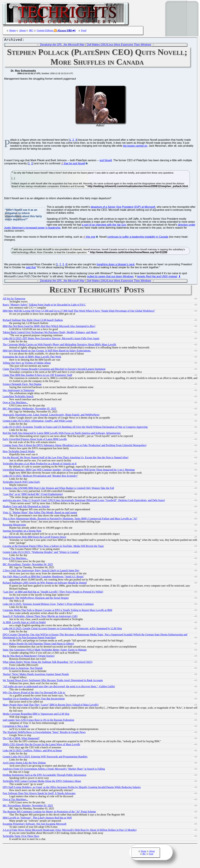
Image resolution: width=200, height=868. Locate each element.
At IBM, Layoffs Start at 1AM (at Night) (24, 623)
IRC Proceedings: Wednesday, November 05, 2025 (29, 409)
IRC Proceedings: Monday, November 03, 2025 (28, 806)
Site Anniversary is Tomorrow (19, 391)
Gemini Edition (45, 30)
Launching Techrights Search (18, 397)
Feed (84, 30)
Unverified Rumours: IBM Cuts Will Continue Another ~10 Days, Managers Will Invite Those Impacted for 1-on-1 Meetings (69, 471)
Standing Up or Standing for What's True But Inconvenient (34, 699)
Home (13, 30)
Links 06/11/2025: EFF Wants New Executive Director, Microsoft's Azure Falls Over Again (51, 339)
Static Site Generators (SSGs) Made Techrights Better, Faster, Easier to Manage (45, 651)
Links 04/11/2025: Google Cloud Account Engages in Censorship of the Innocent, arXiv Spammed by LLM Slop (62, 629)
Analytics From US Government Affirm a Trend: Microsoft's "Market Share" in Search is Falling (54, 770)
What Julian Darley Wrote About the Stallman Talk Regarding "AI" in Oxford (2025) (48, 663)
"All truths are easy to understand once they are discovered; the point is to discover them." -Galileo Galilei (59, 687)
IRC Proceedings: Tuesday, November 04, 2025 (28, 565)
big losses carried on (135, 147)
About (22, 30)
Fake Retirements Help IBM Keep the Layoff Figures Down (34, 538)
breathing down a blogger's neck (116, 265)
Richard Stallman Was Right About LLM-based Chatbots (33, 321)
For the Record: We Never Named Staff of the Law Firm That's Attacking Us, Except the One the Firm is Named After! (66, 458)
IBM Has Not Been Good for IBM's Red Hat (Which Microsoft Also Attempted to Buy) (49, 327)
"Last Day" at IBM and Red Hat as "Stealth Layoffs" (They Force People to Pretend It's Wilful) (53, 593)
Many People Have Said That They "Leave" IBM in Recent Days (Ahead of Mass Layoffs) (51, 706)
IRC (31, 30)
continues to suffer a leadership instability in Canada (138, 238)
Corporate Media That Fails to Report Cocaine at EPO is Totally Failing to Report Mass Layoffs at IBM (57, 611)
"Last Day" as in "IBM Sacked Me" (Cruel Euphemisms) (33, 495)
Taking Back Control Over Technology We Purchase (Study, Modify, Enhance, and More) (50, 333)
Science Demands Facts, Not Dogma (22, 385)
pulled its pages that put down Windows (110, 277)
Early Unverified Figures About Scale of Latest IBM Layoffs (35, 440)
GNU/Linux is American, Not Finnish (23, 669)
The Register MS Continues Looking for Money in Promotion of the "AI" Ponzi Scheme (49, 812)
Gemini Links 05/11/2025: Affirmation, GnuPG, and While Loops (37, 422)
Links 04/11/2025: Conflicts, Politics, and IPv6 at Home (32, 751)
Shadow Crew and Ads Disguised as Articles (26, 507)
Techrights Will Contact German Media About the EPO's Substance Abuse (42, 782)
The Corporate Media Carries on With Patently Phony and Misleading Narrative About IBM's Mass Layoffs (59, 345)
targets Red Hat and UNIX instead (157, 277)
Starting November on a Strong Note (22, 532)
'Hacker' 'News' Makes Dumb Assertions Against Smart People (36, 675)
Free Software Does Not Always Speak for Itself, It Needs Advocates (39, 794)
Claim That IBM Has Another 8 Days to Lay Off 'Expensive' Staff (37, 376)
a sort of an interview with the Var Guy (104, 226)
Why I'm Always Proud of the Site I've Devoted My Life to (34, 693)
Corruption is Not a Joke (16, 727)
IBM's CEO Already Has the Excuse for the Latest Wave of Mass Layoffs (41, 745)
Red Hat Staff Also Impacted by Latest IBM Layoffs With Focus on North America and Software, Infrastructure (62, 434)
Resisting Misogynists (14, 526)
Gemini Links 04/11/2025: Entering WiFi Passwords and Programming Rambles (45, 757)
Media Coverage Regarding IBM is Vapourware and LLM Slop (36, 715)
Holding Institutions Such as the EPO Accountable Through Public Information (44, 776)
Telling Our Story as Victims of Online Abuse (27, 364)
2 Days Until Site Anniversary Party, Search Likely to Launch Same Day (41, 571)
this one (91, 238)
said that (31, 268)
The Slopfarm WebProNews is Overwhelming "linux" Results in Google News (44, 733)
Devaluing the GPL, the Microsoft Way (62, 46)
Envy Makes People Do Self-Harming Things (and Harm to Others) (38, 644)
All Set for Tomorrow (14, 299)
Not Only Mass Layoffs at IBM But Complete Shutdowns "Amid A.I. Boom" (43, 577)
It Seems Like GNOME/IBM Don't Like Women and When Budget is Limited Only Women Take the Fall (58, 489)
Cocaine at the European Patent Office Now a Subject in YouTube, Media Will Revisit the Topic (53, 547)
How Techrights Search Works (19, 452)
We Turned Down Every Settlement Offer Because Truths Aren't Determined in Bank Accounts (53, 681)
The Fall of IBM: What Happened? (21, 739)
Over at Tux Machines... (15, 403)
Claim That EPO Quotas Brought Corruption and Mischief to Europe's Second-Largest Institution (54, 370)
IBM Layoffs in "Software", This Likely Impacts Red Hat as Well (37, 819)
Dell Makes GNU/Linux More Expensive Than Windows (119, 46)
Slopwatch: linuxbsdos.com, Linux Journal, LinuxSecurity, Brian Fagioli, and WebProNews (51, 416)
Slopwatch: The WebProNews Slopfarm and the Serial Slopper (36, 599)
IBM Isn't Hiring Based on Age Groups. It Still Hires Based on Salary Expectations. (47, 351)
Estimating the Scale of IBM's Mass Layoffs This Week (32, 358)
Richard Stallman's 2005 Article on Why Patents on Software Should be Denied (45, 583)
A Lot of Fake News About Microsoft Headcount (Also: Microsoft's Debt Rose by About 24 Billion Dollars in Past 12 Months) (70, 831)
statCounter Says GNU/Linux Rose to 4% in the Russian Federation (38, 721)
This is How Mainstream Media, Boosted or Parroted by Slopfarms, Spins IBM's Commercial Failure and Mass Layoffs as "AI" (70, 519)
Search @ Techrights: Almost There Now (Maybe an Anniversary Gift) (40, 617)
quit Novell (106, 161)
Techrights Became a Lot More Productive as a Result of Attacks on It (40, 464)
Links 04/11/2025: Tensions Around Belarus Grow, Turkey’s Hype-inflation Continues (48, 605)
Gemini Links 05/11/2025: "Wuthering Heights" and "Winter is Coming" (41, 553)
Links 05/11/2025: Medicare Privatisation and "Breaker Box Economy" (40, 477)
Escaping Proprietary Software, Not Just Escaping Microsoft (35, 825)
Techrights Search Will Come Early (21, 483)
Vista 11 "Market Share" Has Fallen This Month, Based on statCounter (40, 513)
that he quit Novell (74, 164)
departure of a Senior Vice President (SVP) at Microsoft (123, 208)
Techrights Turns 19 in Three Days (21, 837)
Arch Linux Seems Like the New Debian (24, 764)
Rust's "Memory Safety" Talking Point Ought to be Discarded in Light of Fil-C (44, 305)
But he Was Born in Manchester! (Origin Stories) (29, 657)
